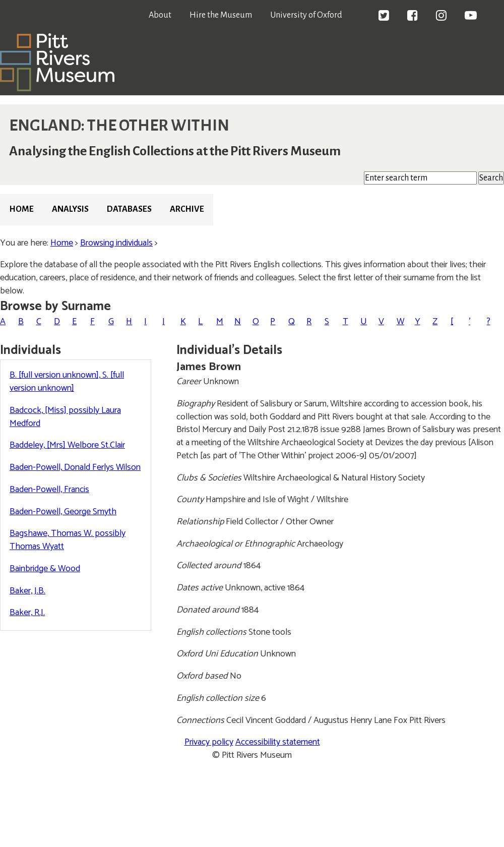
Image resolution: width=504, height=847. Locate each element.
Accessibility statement (278, 742)
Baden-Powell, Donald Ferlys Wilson (75, 467)
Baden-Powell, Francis (49, 490)
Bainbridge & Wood (45, 569)
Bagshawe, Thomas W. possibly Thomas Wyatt (68, 540)
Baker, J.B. (27, 591)
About (160, 15)
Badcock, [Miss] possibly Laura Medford (65, 417)
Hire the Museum (221, 15)
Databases (129, 209)
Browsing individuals (116, 243)
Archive (187, 209)
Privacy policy (209, 742)
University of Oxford (306, 15)
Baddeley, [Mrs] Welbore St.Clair (67, 445)
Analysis (70, 209)
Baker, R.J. (27, 613)
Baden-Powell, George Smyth (63, 512)
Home (21, 209)
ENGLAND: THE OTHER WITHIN (119, 126)
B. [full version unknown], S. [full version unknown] (67, 382)
